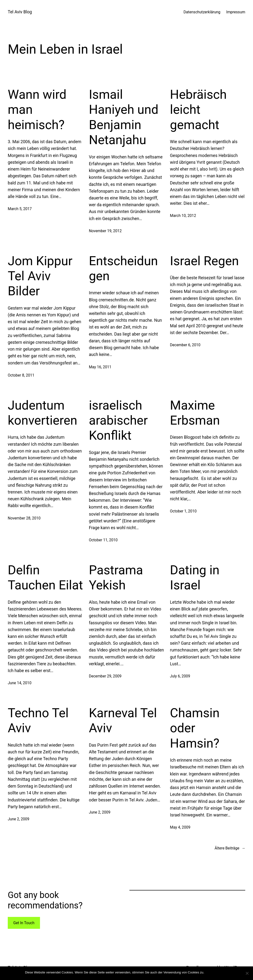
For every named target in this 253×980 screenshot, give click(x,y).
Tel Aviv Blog (20, 12)
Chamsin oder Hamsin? (195, 728)
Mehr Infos (220, 972)
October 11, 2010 (103, 540)
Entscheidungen (123, 268)
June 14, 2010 (20, 683)
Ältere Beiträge (230, 848)
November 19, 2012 (105, 231)
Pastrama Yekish (116, 578)
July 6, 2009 (180, 676)
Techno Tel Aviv (38, 721)
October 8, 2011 (21, 375)
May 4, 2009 (180, 827)
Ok (209, 972)
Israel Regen (204, 261)
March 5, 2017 (20, 209)
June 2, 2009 (19, 819)
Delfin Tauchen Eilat (45, 578)
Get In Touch (24, 923)
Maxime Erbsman (195, 413)
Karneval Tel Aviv (123, 721)
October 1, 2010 (183, 511)
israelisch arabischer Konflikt (118, 420)
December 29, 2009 (105, 676)
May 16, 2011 (100, 367)
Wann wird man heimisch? (37, 110)
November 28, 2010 (24, 518)
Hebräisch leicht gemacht (198, 110)
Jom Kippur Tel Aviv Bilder (40, 276)
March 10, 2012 (183, 216)
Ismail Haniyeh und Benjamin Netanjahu (124, 117)
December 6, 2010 (185, 345)
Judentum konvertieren (43, 413)
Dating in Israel (195, 578)
